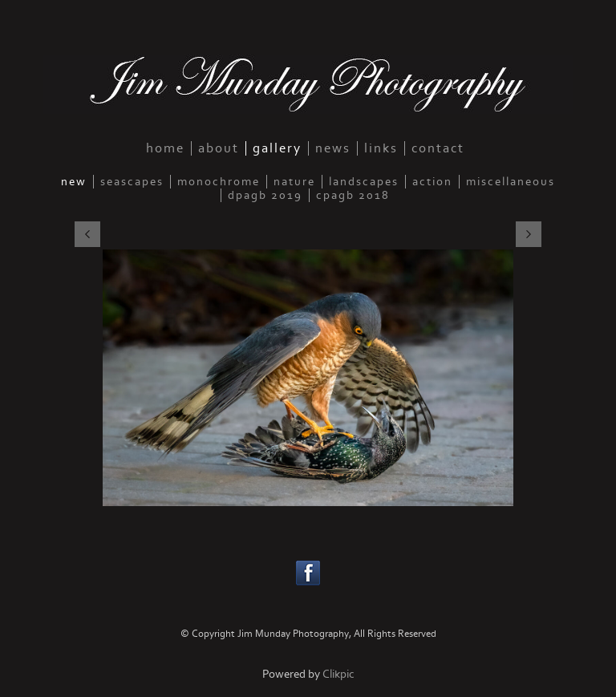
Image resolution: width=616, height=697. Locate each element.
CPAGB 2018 (353, 195)
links (381, 148)
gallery (277, 148)
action (432, 182)
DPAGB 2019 (265, 195)
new (74, 182)
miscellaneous (511, 182)
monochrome (219, 182)
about (219, 148)
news (333, 148)
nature (294, 182)
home (165, 148)
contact (438, 148)
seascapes (132, 182)
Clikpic (338, 674)
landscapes (364, 182)
